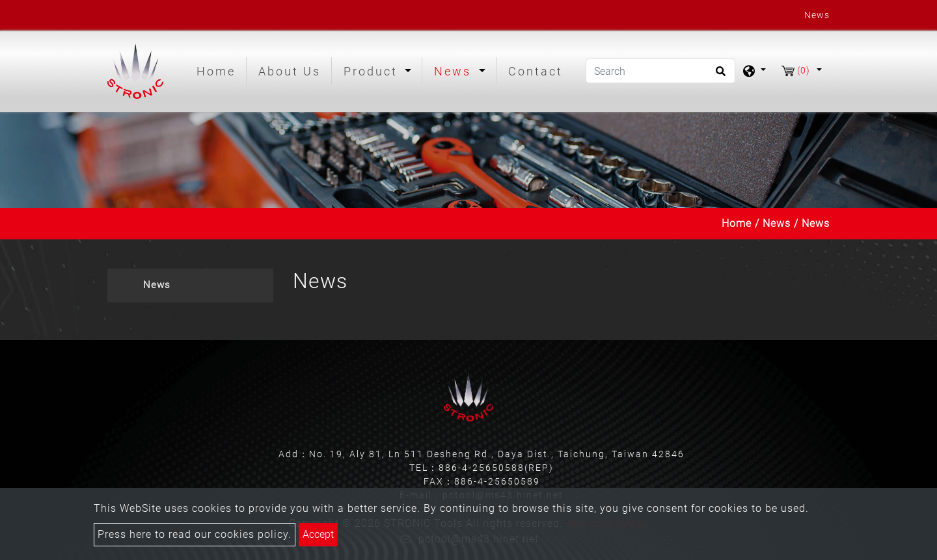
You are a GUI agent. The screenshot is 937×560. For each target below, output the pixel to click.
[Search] (660, 71)
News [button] (455, 71)
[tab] (190, 286)
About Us (290, 71)
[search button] (719, 75)
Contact (536, 71)
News (777, 223)
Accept (318, 534)
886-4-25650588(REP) (496, 468)
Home (219, 70)
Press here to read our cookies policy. (195, 534)
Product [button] (373, 71)
